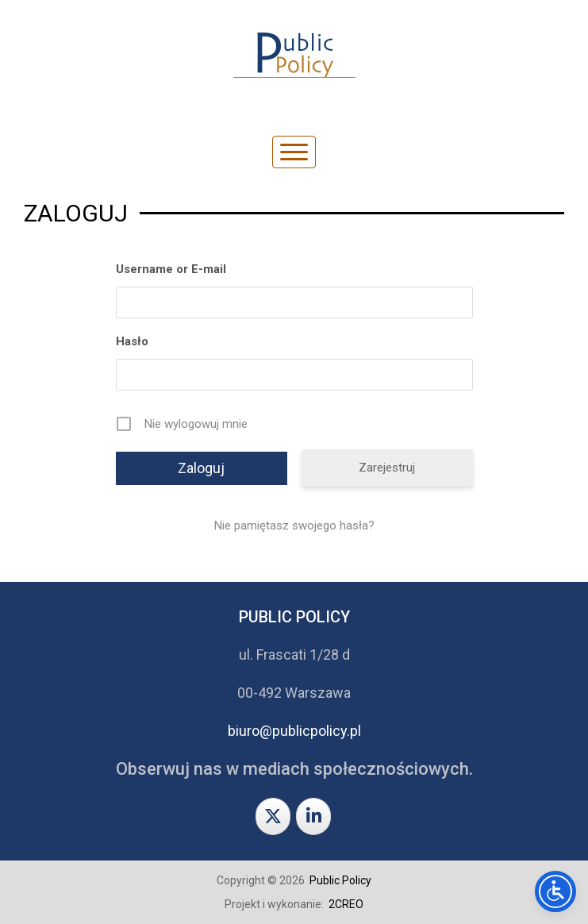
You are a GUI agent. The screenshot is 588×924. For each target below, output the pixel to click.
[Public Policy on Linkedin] (313, 816)
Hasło (132, 341)
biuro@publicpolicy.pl (294, 731)
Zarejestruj (387, 468)
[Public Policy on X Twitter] (273, 816)
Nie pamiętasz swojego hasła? (294, 526)
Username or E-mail (171, 269)
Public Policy (340, 880)
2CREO (346, 904)
